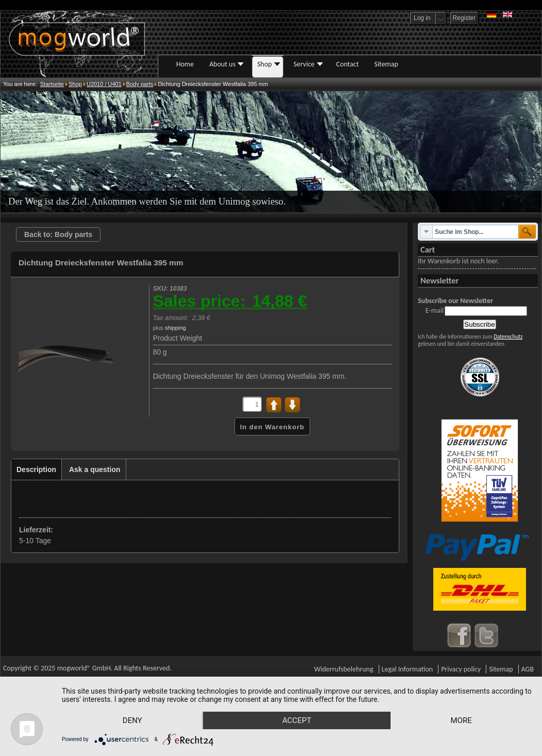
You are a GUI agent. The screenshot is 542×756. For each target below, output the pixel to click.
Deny (132, 720)
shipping (175, 328)
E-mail (435, 310)
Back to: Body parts (58, 234)
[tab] (37, 470)
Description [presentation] (36, 469)
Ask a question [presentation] (95, 469)
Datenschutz (508, 337)
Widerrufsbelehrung (344, 669)
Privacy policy (461, 669)
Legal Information (408, 669)
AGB (528, 669)
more (461, 720)
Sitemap (501, 669)
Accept (297, 720)
